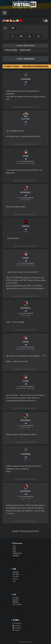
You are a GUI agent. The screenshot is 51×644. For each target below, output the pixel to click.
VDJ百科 (16, 577)
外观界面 (16, 556)
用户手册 (16, 574)
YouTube (17, 626)
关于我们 (16, 598)
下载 (14, 547)
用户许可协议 (17, 604)
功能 (14, 551)
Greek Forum (25, 50)
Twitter (16, 630)
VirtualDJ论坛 (11, 50)
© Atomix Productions (26, 642)
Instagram (17, 628)
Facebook (17, 623)
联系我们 (16, 600)
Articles (15, 579)
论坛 (14, 581)
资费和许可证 (17, 553)
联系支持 (16, 572)
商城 (14, 549)
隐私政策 (16, 602)
